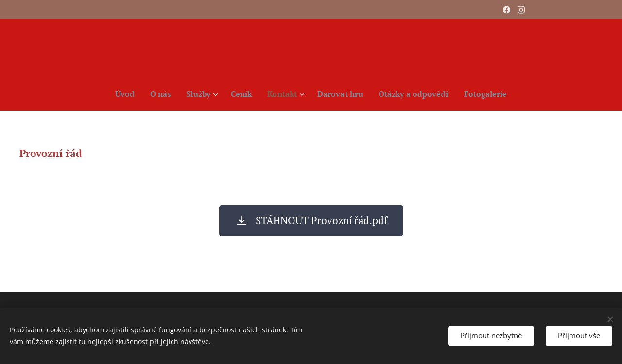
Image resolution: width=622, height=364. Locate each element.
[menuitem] (118, 94)
